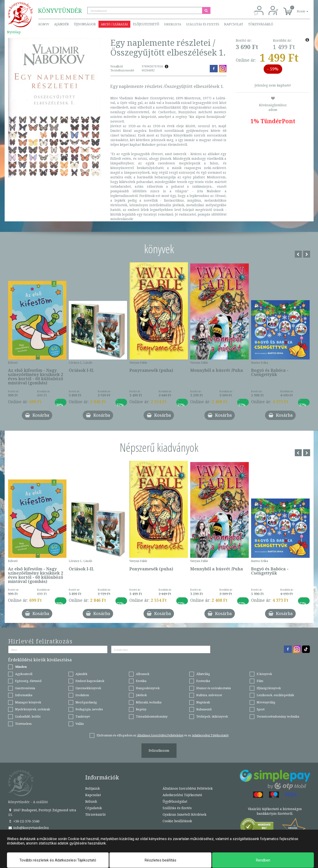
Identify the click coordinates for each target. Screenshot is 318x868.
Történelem (23, 724)
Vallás (80, 724)
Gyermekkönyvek (88, 688)
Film (260, 681)
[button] (297, 9)
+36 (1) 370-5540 (24, 821)
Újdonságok (85, 24)
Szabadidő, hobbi (28, 716)
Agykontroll (24, 674)
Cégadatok (93, 808)
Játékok (141, 695)
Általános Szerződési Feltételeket (160, 735)
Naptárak (203, 702)
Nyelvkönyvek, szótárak (33, 709)
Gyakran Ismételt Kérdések (184, 814)
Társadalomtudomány (152, 716)
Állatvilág (203, 674)
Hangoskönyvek (148, 688)
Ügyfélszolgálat (175, 801)
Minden (21, 667)
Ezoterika (203, 681)
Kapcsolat (234, 24)
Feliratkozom (159, 750)
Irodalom (82, 695)
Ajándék (62, 24)
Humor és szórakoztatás (214, 688)
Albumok (143, 674)
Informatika (24, 695)
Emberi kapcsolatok (90, 681)
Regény (141, 709)
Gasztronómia (25, 688)
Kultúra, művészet (209, 695)
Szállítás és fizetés (203, 24)
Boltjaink (92, 788)
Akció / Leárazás (114, 24)
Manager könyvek (28, 702)
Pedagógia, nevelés (89, 709)
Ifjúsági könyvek (269, 688)
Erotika (141, 681)
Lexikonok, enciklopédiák (275, 695)
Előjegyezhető (146, 24)
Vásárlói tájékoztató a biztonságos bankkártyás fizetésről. (275, 811)
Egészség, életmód (28, 681)
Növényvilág (266, 702)
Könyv (44, 24)
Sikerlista (173, 24)
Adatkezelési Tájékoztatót (210, 735)
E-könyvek (264, 674)
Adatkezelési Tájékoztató (182, 795)
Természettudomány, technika (278, 716)
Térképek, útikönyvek (212, 716)
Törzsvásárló (261, 24)
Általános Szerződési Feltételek (188, 788)
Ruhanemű (204, 709)
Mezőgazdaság (86, 702)
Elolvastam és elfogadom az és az (163, 735)
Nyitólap (14, 32)
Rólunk (91, 801)
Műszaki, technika (149, 702)
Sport (261, 709)
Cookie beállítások (177, 821)
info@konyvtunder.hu (28, 828)
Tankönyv (83, 716)
